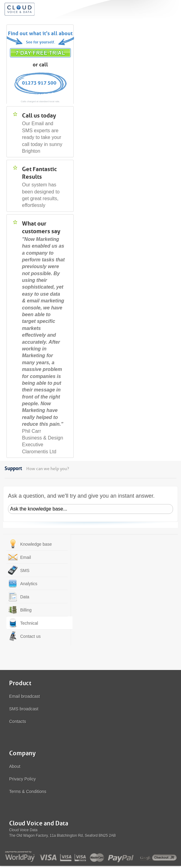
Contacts (18, 721)
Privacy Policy (22, 779)
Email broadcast (24, 696)
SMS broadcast (24, 709)
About (15, 766)
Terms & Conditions (28, 791)
